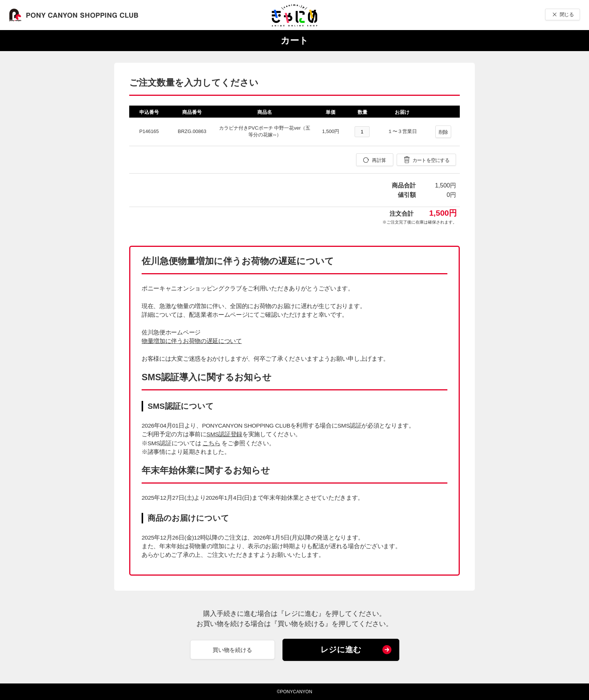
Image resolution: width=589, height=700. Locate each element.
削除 (443, 132)
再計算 (379, 160)
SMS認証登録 (224, 434)
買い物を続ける (232, 650)
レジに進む (341, 649)
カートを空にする (431, 160)
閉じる (567, 14)
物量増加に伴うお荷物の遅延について (192, 341)
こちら (211, 443)
